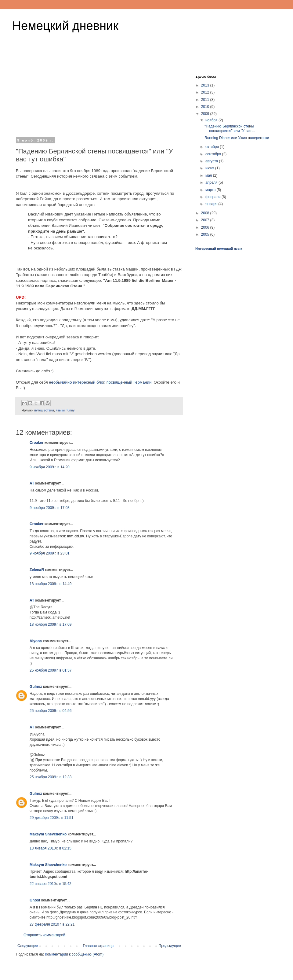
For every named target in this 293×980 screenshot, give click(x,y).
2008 (206, 213)
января (212, 204)
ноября (212, 120)
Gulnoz (36, 687)
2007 (206, 220)
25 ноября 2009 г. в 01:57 (51, 670)
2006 (206, 227)
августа (212, 161)
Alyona (36, 641)
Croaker (36, 443)
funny (71, 410)
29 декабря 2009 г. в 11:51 (51, 818)
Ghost (35, 900)
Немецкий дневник (65, 26)
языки (60, 410)
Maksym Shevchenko (48, 834)
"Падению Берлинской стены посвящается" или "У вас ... (230, 128)
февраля (213, 197)
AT (32, 483)
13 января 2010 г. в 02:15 (51, 848)
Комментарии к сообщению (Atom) (74, 954)
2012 (206, 92)
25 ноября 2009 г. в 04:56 (51, 711)
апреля (212, 182)
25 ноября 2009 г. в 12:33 (51, 777)
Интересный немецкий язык (219, 249)
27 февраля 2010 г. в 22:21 (52, 924)
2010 (206, 107)
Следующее (28, 946)
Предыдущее (170, 946)
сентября (214, 154)
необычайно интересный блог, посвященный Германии (100, 382)
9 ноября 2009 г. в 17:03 (50, 508)
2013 (206, 85)
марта (211, 190)
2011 (206, 100)
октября (213, 147)
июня (210, 168)
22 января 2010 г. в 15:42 (51, 884)
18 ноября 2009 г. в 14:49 (51, 584)
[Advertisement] (99, 101)
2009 (206, 114)
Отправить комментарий (44, 935)
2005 (206, 234)
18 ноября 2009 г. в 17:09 (51, 624)
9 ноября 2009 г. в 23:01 (50, 553)
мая (209, 175)
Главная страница (98, 946)
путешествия (44, 410)
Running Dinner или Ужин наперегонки (237, 138)
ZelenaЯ (37, 570)
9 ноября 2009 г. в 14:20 (50, 467)
